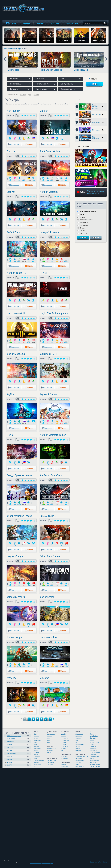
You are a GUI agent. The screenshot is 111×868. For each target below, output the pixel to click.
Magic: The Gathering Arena (54, 313)
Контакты (106, 862)
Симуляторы (37, 740)
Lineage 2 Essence (49, 232)
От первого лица (95, 742)
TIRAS (10, 435)
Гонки (35, 744)
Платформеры (38, 765)
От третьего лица (95, 752)
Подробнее (15, 144)
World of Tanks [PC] (17, 273)
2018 (49, 738)
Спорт (92, 734)
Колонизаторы (14, 637)
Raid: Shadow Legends (51, 70)
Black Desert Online (50, 151)
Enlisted (10, 762)
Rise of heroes (47, 597)
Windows (64, 736)
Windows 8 (64, 744)
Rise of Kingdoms (16, 354)
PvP (77, 742)
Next (106, 59)
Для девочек (51, 763)
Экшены (36, 750)
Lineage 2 (83, 217)
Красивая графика (95, 765)
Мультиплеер (79, 734)
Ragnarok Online (48, 394)
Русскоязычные (80, 761)
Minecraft (44, 678)
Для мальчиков (52, 761)
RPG (35, 734)
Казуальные (93, 750)
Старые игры (51, 734)
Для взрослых (51, 767)
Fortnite (82, 231)
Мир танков (13, 70)
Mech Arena (96, 130)
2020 (49, 742)
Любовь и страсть (95, 767)
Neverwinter (84, 223)
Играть (30, 144)
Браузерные (65, 758)
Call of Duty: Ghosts (50, 556)
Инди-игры (93, 746)
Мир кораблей (81, 70)
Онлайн (78, 746)
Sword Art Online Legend (19, 516)
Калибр (9, 759)
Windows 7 (64, 742)
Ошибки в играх (52, 748)
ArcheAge (11, 678)
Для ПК (63, 734)
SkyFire (10, 394)
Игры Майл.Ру (94, 736)
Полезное (50, 750)
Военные (93, 732)
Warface (11, 151)
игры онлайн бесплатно (23, 8)
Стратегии (37, 757)
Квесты (36, 767)
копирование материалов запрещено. (42, 863)
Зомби (92, 740)
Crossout (83, 228)
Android (64, 748)
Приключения (38, 748)
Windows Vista (65, 740)
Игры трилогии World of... (89, 212)
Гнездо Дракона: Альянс (20, 475)
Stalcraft (44, 111)
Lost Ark (11, 192)
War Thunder (13, 111)
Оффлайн (78, 750)
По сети (78, 748)
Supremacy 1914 (48, 354)
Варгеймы (37, 763)
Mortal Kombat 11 (16, 313)
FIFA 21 (43, 273)
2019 (49, 740)
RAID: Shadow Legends (14, 736)
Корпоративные (80, 744)
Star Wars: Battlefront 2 (52, 475)
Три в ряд (78, 763)
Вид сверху (93, 763)
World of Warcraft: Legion (53, 435)
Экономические (94, 761)
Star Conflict (84, 233)
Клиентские (65, 756)
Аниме (77, 765)
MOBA (36, 742)
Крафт (92, 744)
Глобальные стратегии (82, 756)
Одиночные (79, 736)
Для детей (50, 765)
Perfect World (13, 232)
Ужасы (36, 759)
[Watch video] (91, 158)
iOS (62, 750)
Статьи (49, 752)
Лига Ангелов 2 (48, 516)
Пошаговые (93, 754)
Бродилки (93, 738)
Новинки (50, 736)
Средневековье (94, 756)
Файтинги (36, 746)
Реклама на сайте (96, 862)
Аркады (36, 754)
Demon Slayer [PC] (16, 597)
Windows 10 (65, 746)
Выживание (93, 748)
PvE (77, 740)
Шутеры (36, 738)
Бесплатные (65, 767)
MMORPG (37, 736)
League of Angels (16, 556)
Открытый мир (80, 767)
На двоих (78, 738)
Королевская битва (39, 761)
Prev (5, 59)
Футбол (92, 758)
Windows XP (65, 738)
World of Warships (49, 192)
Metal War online (48, 637)
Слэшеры (37, 752)
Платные (64, 765)
